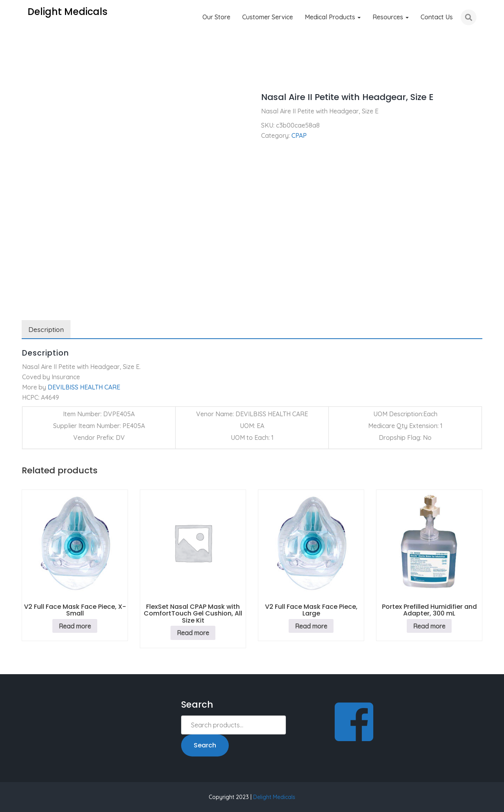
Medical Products (333, 17)
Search (205, 745)
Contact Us (437, 17)
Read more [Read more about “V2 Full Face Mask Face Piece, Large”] (311, 626)
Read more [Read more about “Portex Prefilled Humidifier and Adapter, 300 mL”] (429, 626)
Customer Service (268, 17)
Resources (391, 17)
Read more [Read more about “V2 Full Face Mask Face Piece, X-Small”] (75, 626)
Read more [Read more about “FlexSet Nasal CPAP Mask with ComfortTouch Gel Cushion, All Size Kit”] (193, 633)
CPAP (57, 75)
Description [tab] (46, 329)
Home (30, 75)
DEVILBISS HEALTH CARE (84, 387)
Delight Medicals (274, 797)
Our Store (216, 17)
